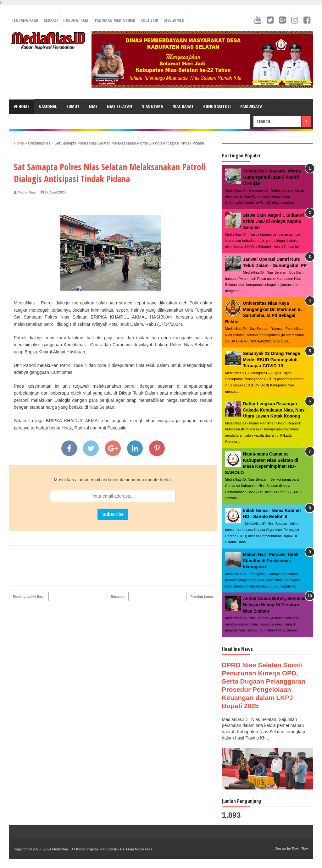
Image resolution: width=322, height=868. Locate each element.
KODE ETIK (149, 20)
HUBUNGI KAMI (76, 20)
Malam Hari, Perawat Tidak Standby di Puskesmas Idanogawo (271, 561)
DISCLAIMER (174, 20)
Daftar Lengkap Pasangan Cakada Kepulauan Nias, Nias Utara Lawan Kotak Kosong (274, 410)
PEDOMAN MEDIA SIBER (115, 20)
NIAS (93, 106)
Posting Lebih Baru (29, 570)
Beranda (118, 570)
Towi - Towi (300, 849)
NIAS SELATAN (119, 106)
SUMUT (73, 106)
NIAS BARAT (183, 106)
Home (21, 106)
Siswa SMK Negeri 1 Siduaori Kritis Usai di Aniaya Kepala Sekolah (274, 221)
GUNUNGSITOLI (217, 106)
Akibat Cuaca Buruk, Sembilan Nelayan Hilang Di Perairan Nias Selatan (275, 605)
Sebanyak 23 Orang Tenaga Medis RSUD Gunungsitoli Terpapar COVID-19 (272, 360)
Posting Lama (202, 570)
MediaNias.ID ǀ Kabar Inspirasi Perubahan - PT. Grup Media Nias (102, 849)
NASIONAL (48, 106)
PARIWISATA (251, 106)
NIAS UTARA (152, 106)
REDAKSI (51, 20)
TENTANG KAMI (25, 20)
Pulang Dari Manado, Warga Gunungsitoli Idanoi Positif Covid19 (272, 177)
